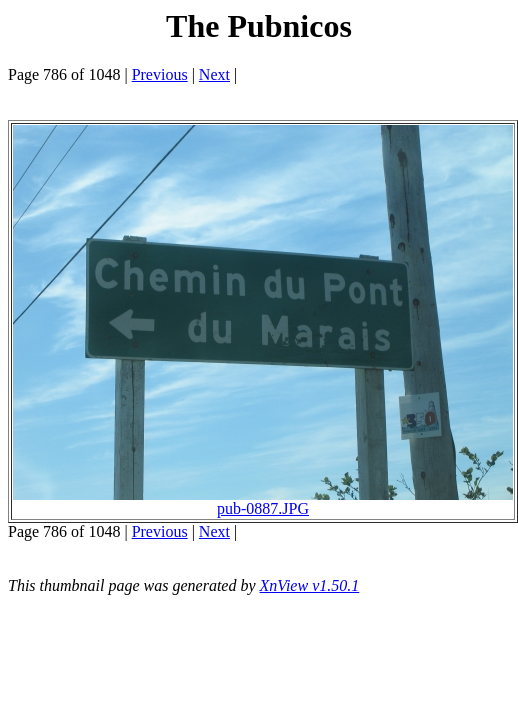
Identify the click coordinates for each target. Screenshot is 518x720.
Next (214, 74)
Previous (160, 74)
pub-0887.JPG (263, 501)
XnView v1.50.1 (310, 585)
